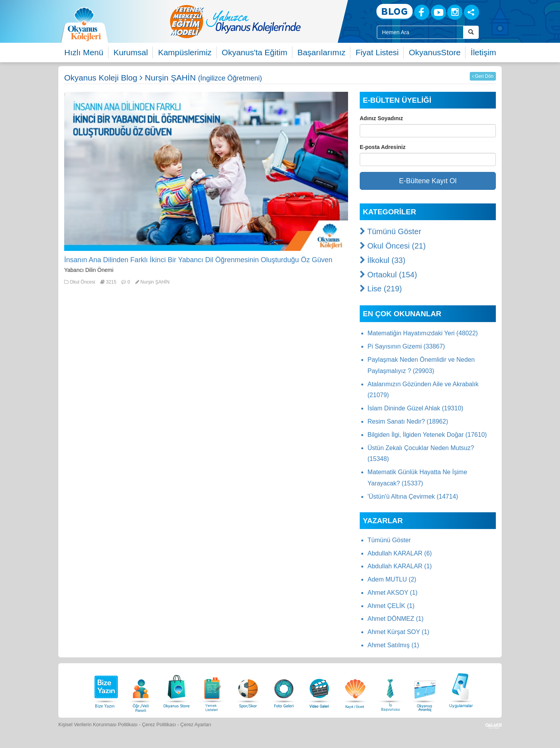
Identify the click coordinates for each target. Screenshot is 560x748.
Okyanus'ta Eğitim (255, 52)
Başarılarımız (322, 52)
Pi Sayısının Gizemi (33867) (406, 346)
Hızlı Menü (84, 52)
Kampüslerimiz (185, 52)
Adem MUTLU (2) (392, 579)
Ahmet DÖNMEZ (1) (395, 619)
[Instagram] (455, 12)
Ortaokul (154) (388, 275)
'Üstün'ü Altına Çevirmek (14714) (413, 497)
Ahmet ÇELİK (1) (391, 606)
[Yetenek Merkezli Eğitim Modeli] (266, 21)
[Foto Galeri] (284, 689)
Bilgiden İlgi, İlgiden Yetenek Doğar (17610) (427, 435)
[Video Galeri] (319, 689)
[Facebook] (422, 12)
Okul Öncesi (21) (393, 246)
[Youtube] (438, 12)
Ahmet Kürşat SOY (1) (398, 632)
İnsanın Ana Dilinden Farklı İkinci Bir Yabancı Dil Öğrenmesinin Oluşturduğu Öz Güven (198, 260)
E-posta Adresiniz (383, 147)
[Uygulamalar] (461, 689)
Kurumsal (131, 52)
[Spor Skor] (248, 689)
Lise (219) (381, 289)
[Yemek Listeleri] (212, 689)
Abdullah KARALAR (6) (400, 553)
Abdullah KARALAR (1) (400, 566)
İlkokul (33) (382, 260)
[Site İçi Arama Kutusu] (420, 32)
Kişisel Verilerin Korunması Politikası (98, 725)
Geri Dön (483, 76)
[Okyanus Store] (177, 689)
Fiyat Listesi (377, 52)
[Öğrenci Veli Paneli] (141, 689)
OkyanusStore (435, 52)
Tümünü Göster (390, 231)
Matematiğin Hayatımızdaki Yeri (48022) (423, 333)
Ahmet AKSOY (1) (393, 593)
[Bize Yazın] (105, 689)
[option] (266, 21)
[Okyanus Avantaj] (425, 689)
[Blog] (395, 12)
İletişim (483, 52)
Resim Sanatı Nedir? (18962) (408, 421)
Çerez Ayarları (196, 725)
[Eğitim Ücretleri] (355, 689)
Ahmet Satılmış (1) (393, 645)
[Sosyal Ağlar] (472, 12)
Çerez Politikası (159, 725)
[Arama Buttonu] (471, 32)
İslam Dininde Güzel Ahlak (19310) (415, 408)
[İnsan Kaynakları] (390, 689)
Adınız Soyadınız (381, 118)
